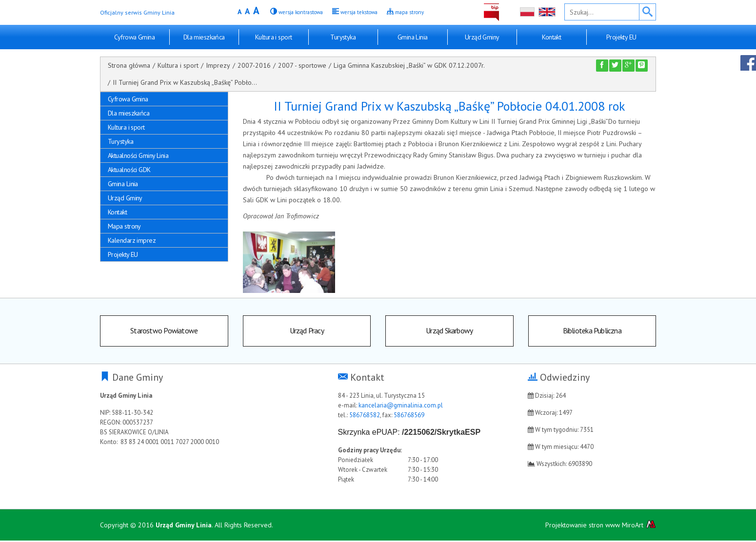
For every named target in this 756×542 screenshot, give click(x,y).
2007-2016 (254, 65)
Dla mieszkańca (204, 37)
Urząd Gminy (482, 37)
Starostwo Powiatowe (164, 331)
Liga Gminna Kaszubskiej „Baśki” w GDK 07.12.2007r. (409, 65)
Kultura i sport (274, 37)
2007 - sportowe (302, 65)
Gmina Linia (413, 37)
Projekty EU (621, 37)
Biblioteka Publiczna (592, 331)
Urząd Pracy (307, 331)
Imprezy (218, 65)
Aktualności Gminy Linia (138, 155)
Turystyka (343, 37)
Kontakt (551, 37)
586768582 (365, 416)
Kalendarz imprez (132, 240)
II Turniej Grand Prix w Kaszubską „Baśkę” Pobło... (185, 82)
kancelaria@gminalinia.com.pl (401, 407)
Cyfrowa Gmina (134, 37)
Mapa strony (124, 226)
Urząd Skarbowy (449, 331)
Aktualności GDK (129, 170)
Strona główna (129, 65)
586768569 (409, 416)
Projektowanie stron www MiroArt (601, 526)
